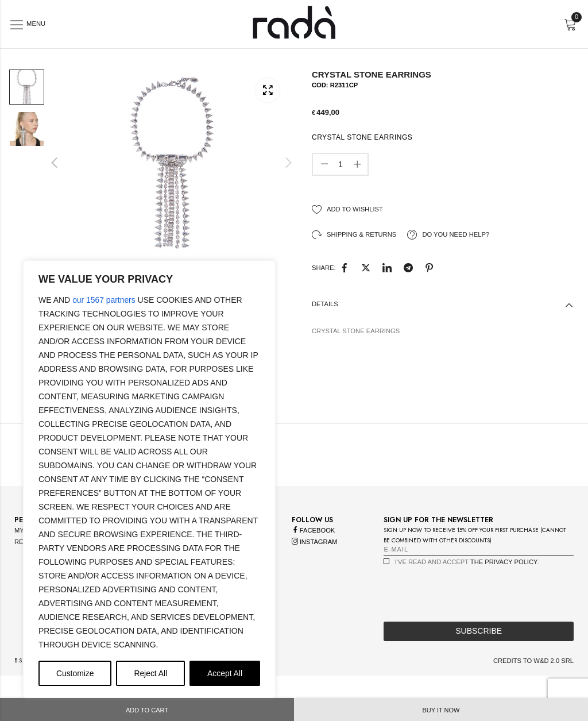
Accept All (225, 673)
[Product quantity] (341, 164)
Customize (75, 673)
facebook (314, 538)
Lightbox (268, 90)
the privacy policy (504, 570)
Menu (35, 24)
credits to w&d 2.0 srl (533, 669)
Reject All (150, 673)
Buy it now (441, 710)
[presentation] (471, 599)
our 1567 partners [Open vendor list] (104, 300)
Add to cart (147, 710)
